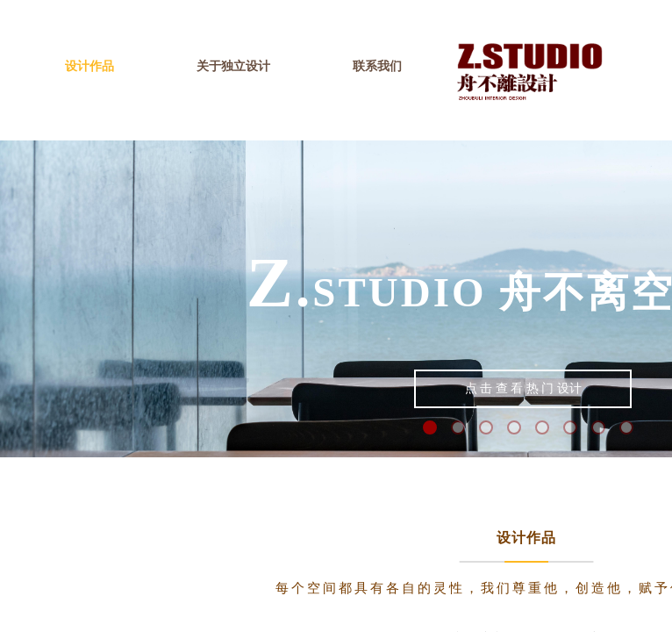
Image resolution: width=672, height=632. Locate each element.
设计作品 (89, 66)
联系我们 (377, 66)
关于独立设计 (233, 66)
